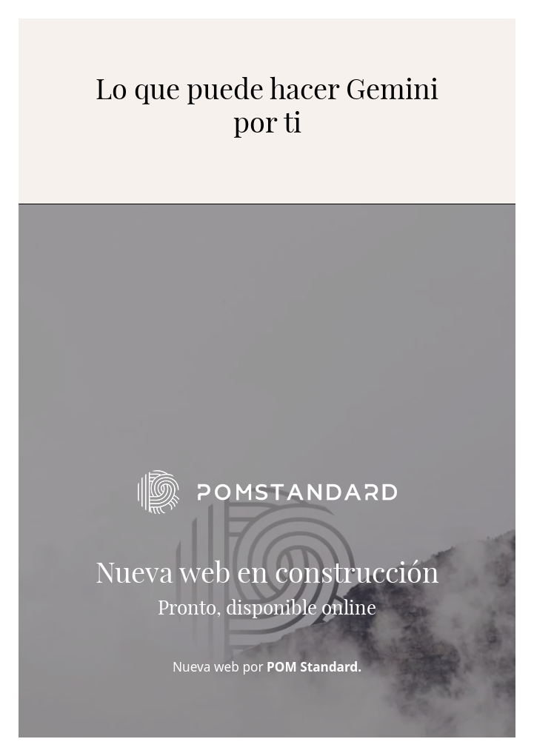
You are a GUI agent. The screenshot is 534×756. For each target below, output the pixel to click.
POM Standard (312, 667)
